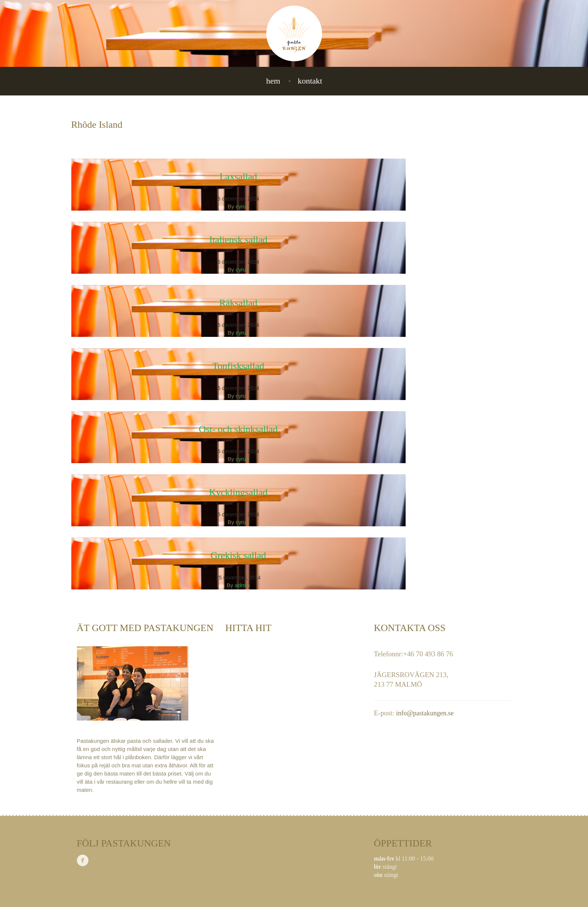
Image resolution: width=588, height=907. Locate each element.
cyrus (242, 206)
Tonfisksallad (238, 366)
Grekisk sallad (238, 555)
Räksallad (238, 303)
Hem (273, 81)
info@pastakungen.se (425, 713)
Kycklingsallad (238, 492)
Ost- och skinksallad (238, 429)
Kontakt (310, 81)
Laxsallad (238, 177)
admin (242, 585)
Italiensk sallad (238, 240)
